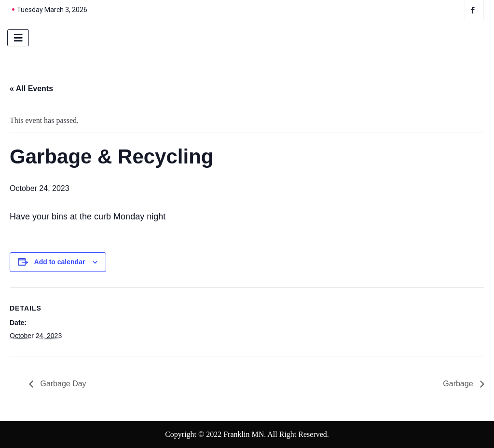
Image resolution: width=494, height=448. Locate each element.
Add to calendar (60, 262)
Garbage (459, 384)
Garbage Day (62, 384)
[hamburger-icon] (18, 38)
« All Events (31, 88)
